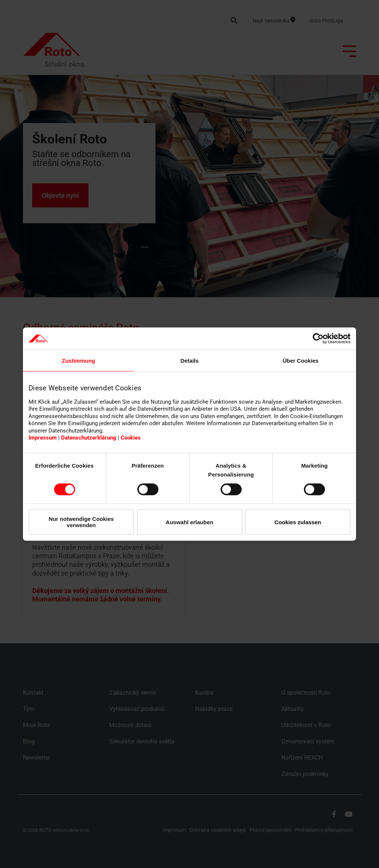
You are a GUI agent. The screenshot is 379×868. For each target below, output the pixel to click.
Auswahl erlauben (189, 522)
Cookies (131, 438)
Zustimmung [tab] (78, 361)
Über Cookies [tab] (301, 361)
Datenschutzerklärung (89, 438)
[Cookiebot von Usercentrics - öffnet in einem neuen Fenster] (318, 339)
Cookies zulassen (298, 522)
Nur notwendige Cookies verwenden (81, 522)
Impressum (43, 438)
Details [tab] (189, 361)
